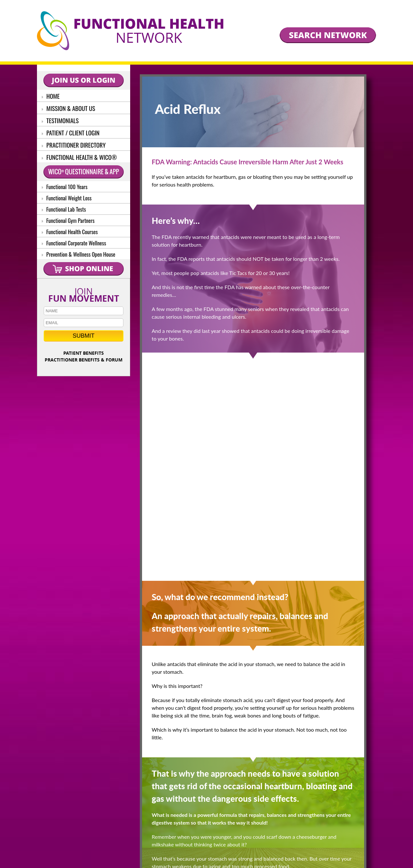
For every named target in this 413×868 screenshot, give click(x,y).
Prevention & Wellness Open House (79, 254)
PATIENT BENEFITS (84, 353)
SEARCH (256, 816)
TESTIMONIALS (60, 120)
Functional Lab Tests (64, 209)
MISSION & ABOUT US (68, 108)
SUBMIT (84, 336)
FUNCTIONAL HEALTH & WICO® (79, 157)
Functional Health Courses (70, 232)
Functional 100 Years (65, 187)
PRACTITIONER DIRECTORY (74, 145)
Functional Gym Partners (68, 220)
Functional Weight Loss (67, 198)
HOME (51, 96)
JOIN (84, 294)
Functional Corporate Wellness (74, 243)
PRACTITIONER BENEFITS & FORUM (84, 360)
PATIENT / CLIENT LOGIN (71, 132)
